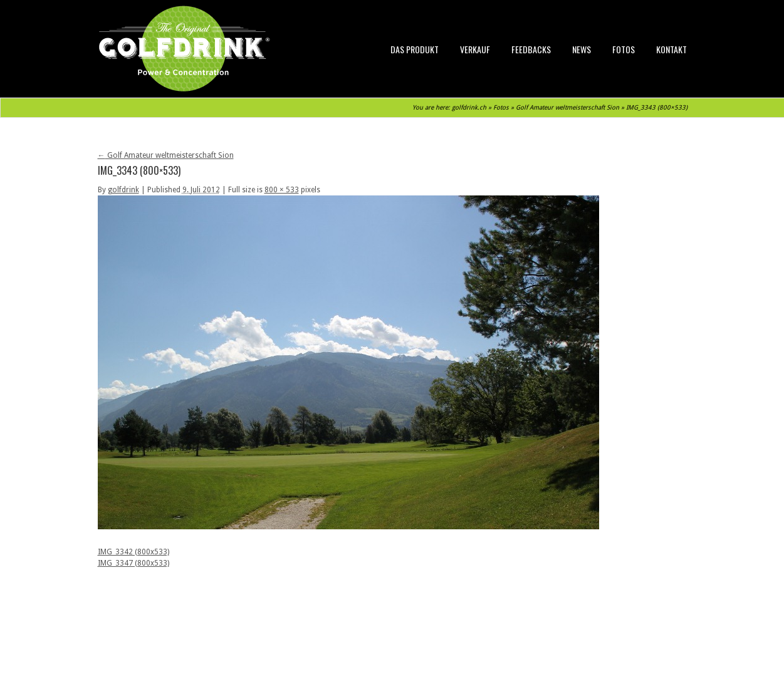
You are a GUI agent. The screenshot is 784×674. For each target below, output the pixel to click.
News (582, 49)
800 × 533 (282, 190)
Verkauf (475, 49)
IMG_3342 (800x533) (133, 552)
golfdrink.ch (469, 107)
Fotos (624, 49)
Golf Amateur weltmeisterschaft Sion (567, 107)
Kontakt (672, 49)
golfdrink (123, 190)
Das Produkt (415, 49)
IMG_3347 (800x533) (133, 563)
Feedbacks (531, 49)
